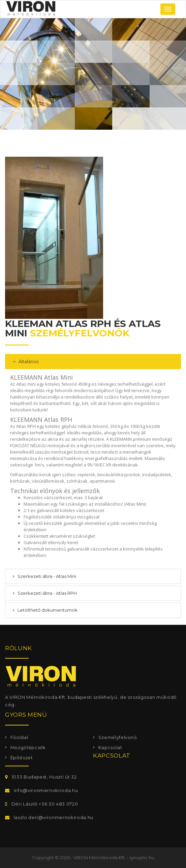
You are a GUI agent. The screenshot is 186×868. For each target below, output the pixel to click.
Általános (28, 361)
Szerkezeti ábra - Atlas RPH (47, 593)
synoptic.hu (142, 858)
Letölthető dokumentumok (47, 610)
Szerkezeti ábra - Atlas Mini (46, 576)
